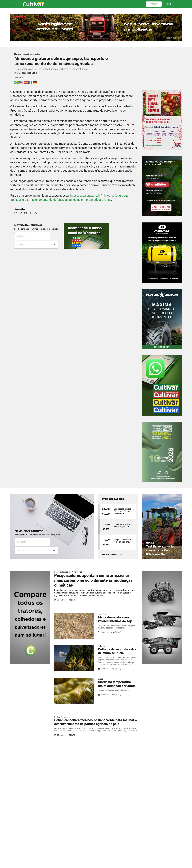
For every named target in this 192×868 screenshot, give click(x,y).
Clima (74, 572)
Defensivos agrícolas (31, 54)
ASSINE (154, 4)
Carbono (67, 572)
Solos (80, 572)
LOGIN (169, 4)
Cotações (102, 614)
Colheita (101, 646)
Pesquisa (58, 572)
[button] (12, 4)
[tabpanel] (96, 27)
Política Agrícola (61, 717)
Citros (100, 679)
